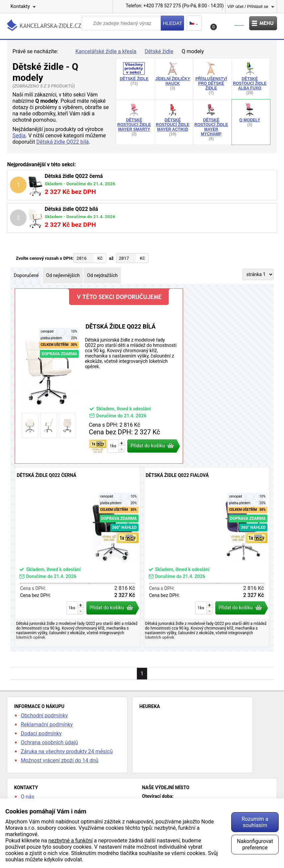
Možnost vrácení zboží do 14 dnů (59, 760)
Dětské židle (159, 51)
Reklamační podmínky (47, 724)
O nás (27, 797)
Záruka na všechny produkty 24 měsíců (67, 751)
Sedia (19, 136)
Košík (228, 25)
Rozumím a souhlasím (255, 822)
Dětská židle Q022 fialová (207, 557)
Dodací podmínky (41, 733)
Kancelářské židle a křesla (106, 51)
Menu (263, 23)
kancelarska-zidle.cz (44, 25)
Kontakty (20, 6)
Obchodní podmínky (44, 716)
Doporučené (26, 275)
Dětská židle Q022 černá (77, 557)
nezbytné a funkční (71, 841)
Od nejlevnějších (63, 275)
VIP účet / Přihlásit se (248, 6)
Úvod (64, 52)
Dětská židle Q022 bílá (62, 142)
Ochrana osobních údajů (49, 742)
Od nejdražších (102, 275)
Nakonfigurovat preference (255, 844)
